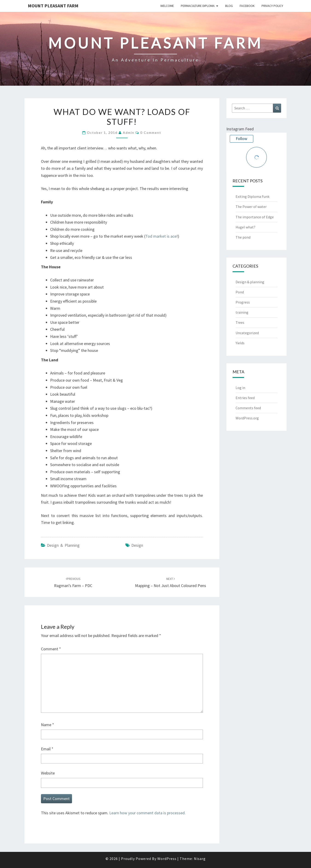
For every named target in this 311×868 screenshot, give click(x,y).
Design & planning (63, 545)
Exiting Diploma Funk (252, 196)
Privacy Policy (272, 6)
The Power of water (251, 207)
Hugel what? (245, 227)
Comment (51, 649)
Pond (240, 292)
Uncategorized (247, 333)
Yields (240, 343)
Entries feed (245, 398)
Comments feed (248, 408)
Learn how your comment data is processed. (147, 813)
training (242, 313)
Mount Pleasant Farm (53, 6)
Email (47, 749)
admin (129, 133)
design (137, 545)
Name (48, 725)
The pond (243, 237)
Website (48, 773)
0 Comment (151, 133)
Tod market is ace (161, 236)
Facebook (247, 6)
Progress (243, 302)
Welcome (167, 6)
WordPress (167, 859)
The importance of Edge (255, 217)
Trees (240, 323)
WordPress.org (247, 418)
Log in (240, 388)
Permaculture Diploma (198, 6)
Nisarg (200, 859)
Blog (229, 6)
